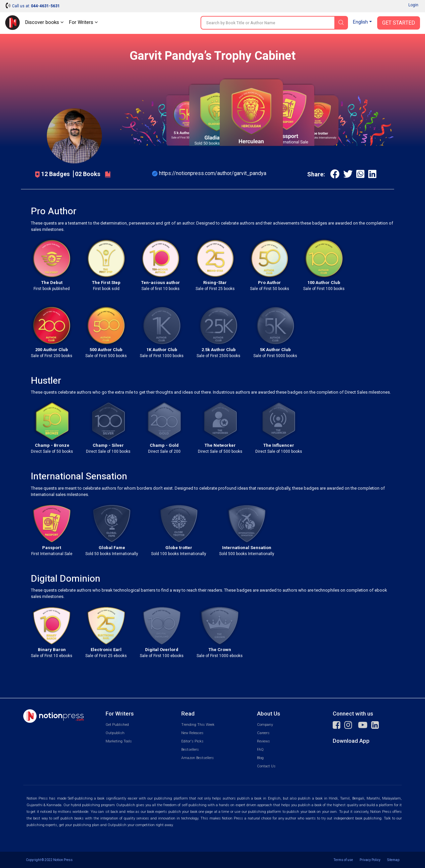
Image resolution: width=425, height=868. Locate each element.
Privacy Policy (370, 860)
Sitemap (393, 860)
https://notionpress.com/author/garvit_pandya (213, 173)
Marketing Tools (119, 741)
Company (265, 725)
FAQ (260, 750)
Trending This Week (198, 725)
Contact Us (266, 766)
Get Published (117, 725)
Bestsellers (190, 750)
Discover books (44, 22)
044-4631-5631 (45, 6)
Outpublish (115, 733)
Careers (263, 733)
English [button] (360, 22)
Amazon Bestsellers (198, 758)
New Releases (192, 733)
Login (413, 5)
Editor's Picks (192, 741)
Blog (260, 758)
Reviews (263, 741)
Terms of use (343, 860)
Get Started (399, 23)
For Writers (83, 22)
